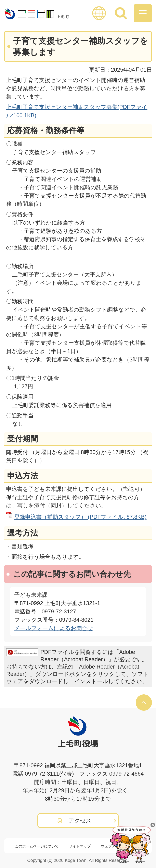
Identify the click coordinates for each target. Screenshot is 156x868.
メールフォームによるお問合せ (54, 628)
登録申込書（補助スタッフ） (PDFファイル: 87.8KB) (80, 517)
